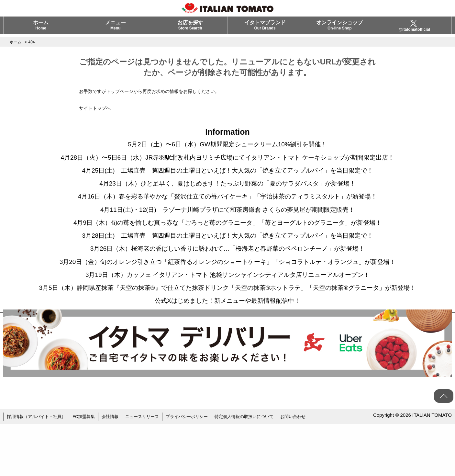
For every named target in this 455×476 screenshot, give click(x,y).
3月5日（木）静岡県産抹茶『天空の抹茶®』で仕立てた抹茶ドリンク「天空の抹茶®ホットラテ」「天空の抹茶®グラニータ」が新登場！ (227, 331)
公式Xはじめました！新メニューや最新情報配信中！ (227, 353)
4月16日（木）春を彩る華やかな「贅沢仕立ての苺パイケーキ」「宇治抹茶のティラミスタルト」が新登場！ (227, 211)
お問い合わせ (312, 470)
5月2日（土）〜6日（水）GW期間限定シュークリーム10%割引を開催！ (227, 146)
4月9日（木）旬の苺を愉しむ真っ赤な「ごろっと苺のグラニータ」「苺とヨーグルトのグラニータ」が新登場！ (228, 243)
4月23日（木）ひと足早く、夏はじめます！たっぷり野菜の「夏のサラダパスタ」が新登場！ (228, 195)
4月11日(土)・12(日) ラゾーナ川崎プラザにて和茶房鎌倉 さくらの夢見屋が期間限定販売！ (227, 227)
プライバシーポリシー (199, 470)
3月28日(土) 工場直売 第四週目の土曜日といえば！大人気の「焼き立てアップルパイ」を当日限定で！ (227, 259)
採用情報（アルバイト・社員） (39, 470)
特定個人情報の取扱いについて (260, 470)
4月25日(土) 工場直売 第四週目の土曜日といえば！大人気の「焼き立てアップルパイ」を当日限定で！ (227, 178)
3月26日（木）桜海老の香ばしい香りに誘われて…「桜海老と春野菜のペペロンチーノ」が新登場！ (228, 276)
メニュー (116, 28)
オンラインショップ (339, 28)
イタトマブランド (265, 28)
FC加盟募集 (89, 470)
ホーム (41, 28)
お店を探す (190, 28)
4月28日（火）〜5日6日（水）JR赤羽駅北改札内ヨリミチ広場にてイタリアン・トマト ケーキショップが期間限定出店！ (227, 162)
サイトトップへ (95, 108)
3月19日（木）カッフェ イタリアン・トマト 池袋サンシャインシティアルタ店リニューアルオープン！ (227, 308)
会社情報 (117, 470)
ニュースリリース (151, 470)
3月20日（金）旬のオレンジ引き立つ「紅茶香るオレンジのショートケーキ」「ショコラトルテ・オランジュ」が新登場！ (227, 292)
